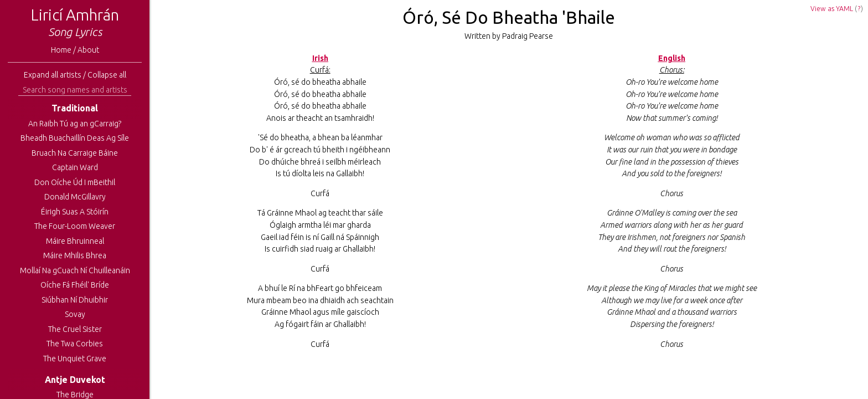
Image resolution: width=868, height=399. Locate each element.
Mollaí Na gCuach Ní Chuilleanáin (75, 270)
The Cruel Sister (75, 329)
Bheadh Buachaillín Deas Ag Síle (75, 138)
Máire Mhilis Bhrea (75, 255)
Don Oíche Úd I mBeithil (75, 182)
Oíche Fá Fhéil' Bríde (75, 285)
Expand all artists (53, 75)
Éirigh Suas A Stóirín (75, 212)
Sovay (75, 314)
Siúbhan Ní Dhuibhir (75, 300)
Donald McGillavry (75, 197)
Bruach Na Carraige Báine (75, 153)
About (88, 50)
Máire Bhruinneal (75, 241)
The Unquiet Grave (75, 359)
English (672, 58)
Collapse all (107, 75)
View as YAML (832, 9)
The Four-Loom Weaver (75, 226)
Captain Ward (75, 167)
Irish (320, 58)
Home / (64, 50)
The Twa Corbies (75, 344)
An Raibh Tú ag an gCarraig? (75, 124)
